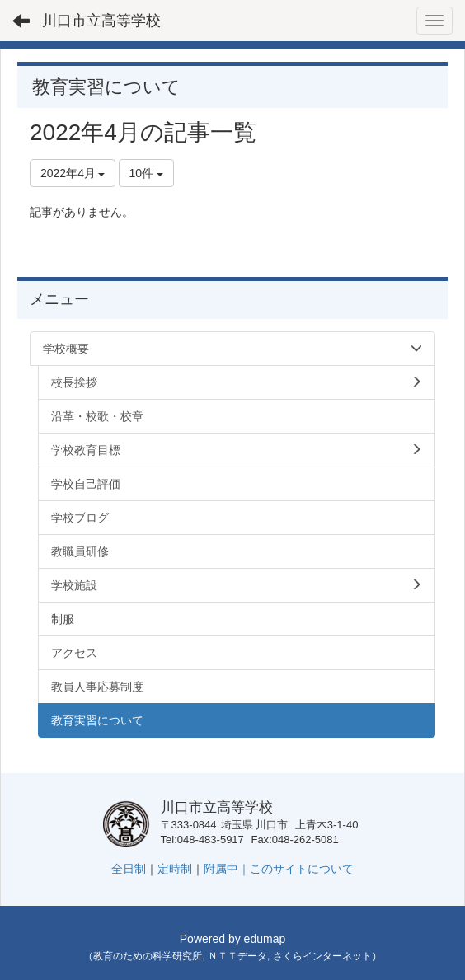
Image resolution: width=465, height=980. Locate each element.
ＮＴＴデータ (237, 956)
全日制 (129, 869)
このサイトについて (302, 869)
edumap (265, 939)
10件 (146, 173)
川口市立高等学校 (101, 21)
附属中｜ (227, 869)
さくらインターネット (322, 956)
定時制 (175, 869)
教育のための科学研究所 (148, 956)
